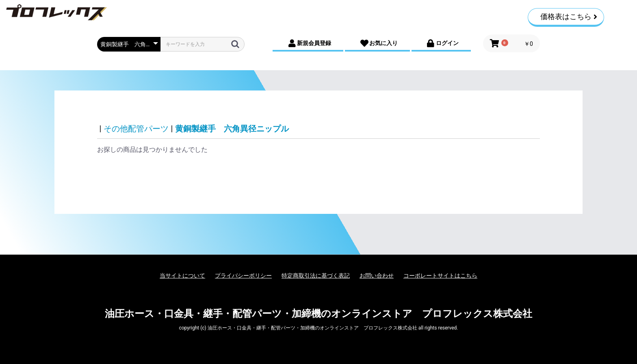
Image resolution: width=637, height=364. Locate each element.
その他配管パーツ (136, 129)
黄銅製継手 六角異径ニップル (232, 129)
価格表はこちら (569, 16)
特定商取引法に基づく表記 (316, 276)
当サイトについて (182, 276)
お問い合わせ (377, 276)
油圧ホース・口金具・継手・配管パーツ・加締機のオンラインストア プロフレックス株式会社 (318, 314)
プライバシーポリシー (243, 276)
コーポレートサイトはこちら (440, 276)
